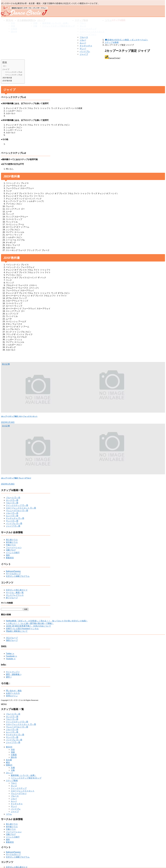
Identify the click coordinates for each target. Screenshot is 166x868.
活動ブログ (11, 550)
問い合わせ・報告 (14, 691)
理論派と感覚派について (17, 631)
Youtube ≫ (11, 659)
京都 (13, 768)
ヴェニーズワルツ (19, 793)
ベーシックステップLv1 (14, 72)
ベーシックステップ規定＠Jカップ (26, 778)
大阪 (13, 770)
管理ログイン (12, 696)
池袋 (13, 752)
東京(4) (9, 747)
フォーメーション (14, 547)
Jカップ (9, 773)
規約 (8, 555)
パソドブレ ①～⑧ (14, 523)
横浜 (8, 762)
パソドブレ (85, 51)
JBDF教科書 (7, 78)
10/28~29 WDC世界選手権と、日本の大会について (28, 626)
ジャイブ (84, 54)
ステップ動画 (12, 781)
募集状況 (10, 558)
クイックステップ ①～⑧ (17, 505)
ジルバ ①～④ (12, 513)
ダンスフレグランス (15, 595)
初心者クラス (12, 540)
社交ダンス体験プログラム (18, 576)
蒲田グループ (12, 640)
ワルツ (14, 783)
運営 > (9, 677)
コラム (9, 814)
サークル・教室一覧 (15, 593)
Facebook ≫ (12, 656)
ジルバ (83, 40)
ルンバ (83, 43)
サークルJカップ (13, 574)
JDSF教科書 (7, 81)
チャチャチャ (86, 46)
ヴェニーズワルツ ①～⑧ (17, 511)
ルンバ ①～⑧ (12, 516)
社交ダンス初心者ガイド (17, 590)
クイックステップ (19, 788)
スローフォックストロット (23, 791)
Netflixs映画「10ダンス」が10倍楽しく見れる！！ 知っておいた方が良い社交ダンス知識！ (47, 621)
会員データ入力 (13, 693)
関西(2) (9, 765)
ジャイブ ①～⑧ (13, 526)
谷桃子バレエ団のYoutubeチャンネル (22, 629)
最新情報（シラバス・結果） (24, 775)
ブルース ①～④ (13, 498)
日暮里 (14, 755)
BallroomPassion (13, 571)
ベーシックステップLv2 (14, 75)
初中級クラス (12, 542)
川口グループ (12, 638)
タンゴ (14, 786)
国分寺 (14, 757)
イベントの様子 (13, 553)
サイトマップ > (13, 672)
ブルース (84, 37)
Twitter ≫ (10, 654)
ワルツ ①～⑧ (12, 503)
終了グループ (12, 598)
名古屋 (9, 760)
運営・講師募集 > (14, 674)
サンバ (83, 49)
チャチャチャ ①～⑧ (15, 518)
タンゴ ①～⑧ (12, 500)
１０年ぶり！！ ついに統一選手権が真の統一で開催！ (30, 623)
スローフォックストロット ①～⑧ (21, 508)
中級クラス (11, 545)
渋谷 (13, 750)
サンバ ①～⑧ (12, 521)
